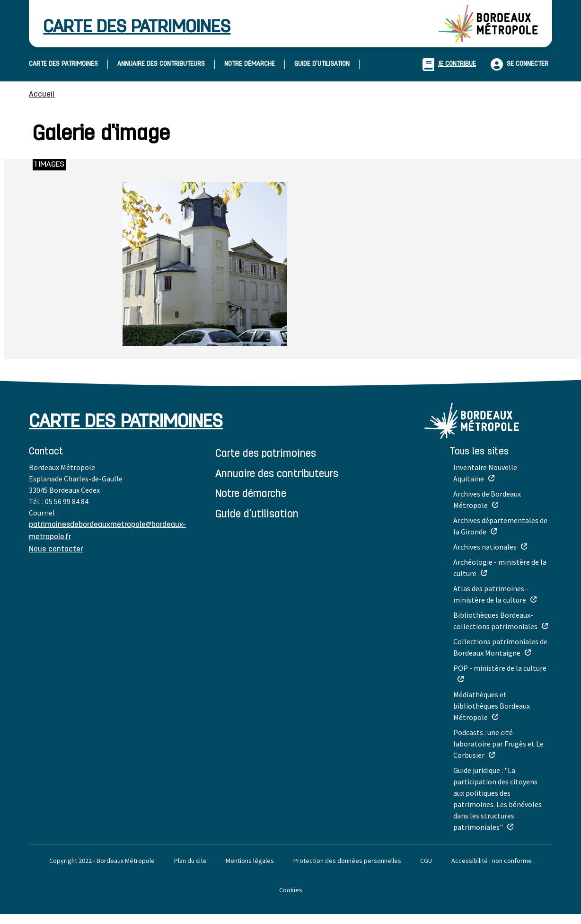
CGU (426, 861)
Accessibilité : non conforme (492, 861)
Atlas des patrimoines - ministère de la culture (491, 594)
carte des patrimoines (137, 28)
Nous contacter (56, 550)
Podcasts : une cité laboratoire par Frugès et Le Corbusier (498, 744)
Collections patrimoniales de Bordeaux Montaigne (500, 647)
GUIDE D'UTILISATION (322, 64)
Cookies (291, 890)
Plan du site (190, 861)
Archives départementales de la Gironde (500, 526)
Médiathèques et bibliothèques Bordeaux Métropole (492, 706)
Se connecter (528, 64)
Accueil (42, 95)
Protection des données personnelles (347, 861)
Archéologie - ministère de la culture (500, 568)
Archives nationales (485, 547)
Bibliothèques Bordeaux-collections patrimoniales (495, 621)
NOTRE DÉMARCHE (250, 64)
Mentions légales (250, 861)
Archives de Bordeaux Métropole (487, 499)
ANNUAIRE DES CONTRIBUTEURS (161, 64)
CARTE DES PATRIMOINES (63, 64)
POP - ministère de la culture (500, 668)
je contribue (449, 64)
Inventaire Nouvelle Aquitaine (485, 473)
